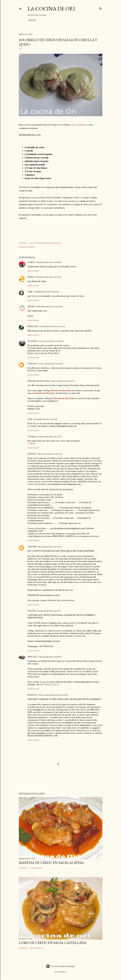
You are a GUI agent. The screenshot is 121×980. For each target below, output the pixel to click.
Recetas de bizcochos (39, 381)
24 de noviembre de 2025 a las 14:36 (53, 695)
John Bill (32, 547)
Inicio (32, 20)
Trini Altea (32, 341)
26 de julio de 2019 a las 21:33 (49, 437)
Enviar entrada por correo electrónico (45, 243)
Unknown (32, 364)
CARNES (31, 247)
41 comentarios (36, 868)
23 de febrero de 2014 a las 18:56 (48, 262)
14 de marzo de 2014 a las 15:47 (51, 341)
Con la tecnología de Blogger (60, 966)
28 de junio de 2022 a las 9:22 (50, 454)
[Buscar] (101, 8)
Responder (33, 271)
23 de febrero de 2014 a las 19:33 (48, 277)
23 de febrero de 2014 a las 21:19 (46, 292)
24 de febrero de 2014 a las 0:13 (52, 326)
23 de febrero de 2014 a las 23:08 (49, 306)
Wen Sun (32, 657)
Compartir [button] (23, 243)
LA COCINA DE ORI (51, 9)
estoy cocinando (78, 125)
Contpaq (32, 436)
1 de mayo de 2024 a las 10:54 (49, 547)
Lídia (30, 292)
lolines (31, 277)
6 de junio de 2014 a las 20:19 (63, 381)
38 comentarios (37, 948)
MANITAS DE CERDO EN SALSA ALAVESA (51, 863)
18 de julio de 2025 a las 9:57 (49, 611)
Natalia (31, 306)
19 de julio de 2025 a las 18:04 (50, 657)
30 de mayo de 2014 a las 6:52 (51, 364)
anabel (31, 262)
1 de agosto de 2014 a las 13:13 (45, 419)
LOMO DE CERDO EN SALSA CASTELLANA (53, 943)
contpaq (31, 443)
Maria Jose (33, 326)
